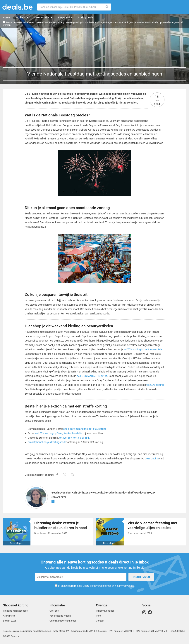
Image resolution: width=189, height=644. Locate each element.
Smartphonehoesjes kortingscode (47, 442)
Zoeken (107, 7)
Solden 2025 (9, 621)
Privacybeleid (127, 586)
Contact (100, 621)
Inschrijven (141, 577)
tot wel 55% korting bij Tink (74, 438)
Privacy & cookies (105, 611)
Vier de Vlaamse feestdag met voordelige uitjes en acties (152, 525)
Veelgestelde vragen (60, 616)
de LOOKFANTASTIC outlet (92, 376)
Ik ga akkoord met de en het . (97, 586)
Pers (98, 616)
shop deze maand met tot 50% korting (85, 429)
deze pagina (152, 458)
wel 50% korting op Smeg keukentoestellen (59, 433)
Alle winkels (9, 616)
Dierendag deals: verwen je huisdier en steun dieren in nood (61, 525)
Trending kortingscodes (15, 611)
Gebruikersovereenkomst (97, 586)
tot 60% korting (155, 385)
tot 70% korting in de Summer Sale (143, 349)
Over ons (54, 611)
